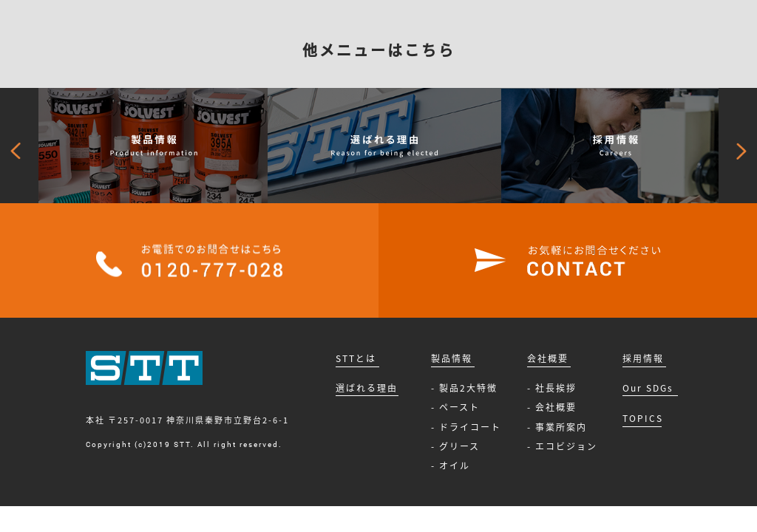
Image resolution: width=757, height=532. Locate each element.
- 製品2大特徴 (464, 388)
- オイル (451, 465)
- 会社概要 (552, 407)
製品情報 (452, 358)
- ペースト (455, 407)
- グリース (455, 446)
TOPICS (643, 418)
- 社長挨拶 (552, 388)
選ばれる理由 (367, 388)
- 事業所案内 (557, 427)
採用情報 (643, 358)
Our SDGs (648, 388)
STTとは (356, 358)
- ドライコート (466, 427)
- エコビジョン (562, 446)
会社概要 (548, 358)
